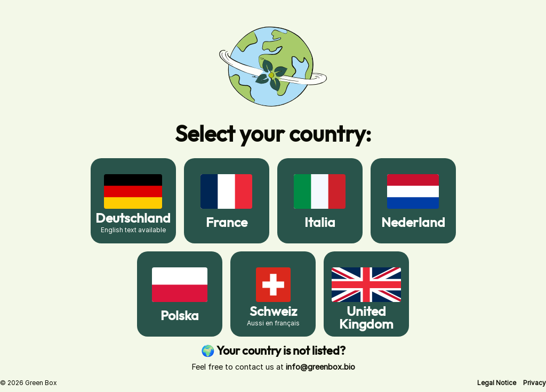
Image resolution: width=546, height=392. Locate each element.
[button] (497, 383)
